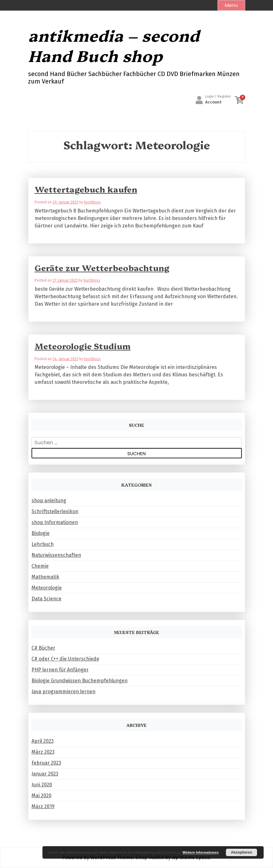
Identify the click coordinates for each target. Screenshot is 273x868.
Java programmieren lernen (63, 692)
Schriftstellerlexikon (55, 511)
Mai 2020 (41, 796)
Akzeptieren (241, 852)
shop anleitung (49, 501)
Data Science (46, 599)
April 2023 (43, 741)
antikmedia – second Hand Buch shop (114, 45)
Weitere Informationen (201, 852)
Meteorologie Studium (83, 346)
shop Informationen (55, 522)
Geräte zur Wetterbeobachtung (102, 268)
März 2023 (43, 752)
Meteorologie (47, 588)
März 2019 (43, 806)
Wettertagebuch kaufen (86, 189)
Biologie (41, 533)
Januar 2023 (45, 774)
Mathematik (45, 577)
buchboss (93, 202)
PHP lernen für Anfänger (60, 670)
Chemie (40, 566)
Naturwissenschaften (56, 555)
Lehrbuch (43, 544)
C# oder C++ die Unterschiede (65, 659)
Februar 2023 (46, 763)
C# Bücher (43, 648)
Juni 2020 (42, 785)
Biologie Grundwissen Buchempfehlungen (80, 681)
